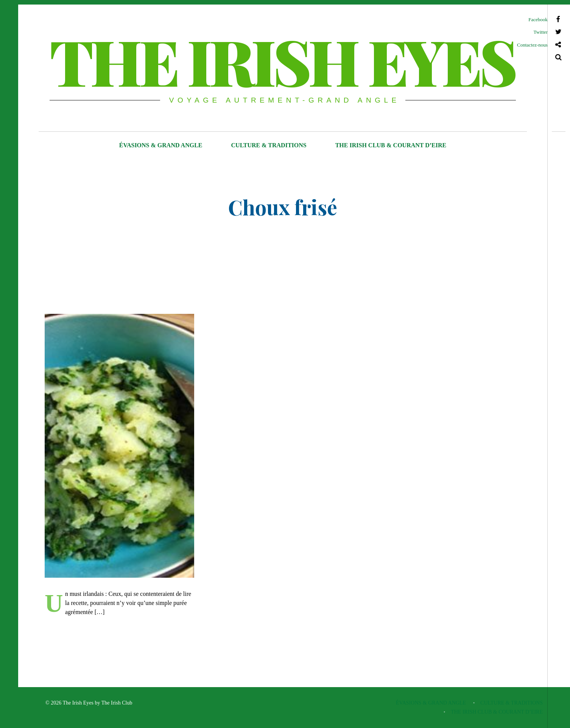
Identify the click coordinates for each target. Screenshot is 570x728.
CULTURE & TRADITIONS (269, 145)
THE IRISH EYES (282, 61)
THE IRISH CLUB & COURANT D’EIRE (391, 145)
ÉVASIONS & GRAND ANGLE (161, 145)
